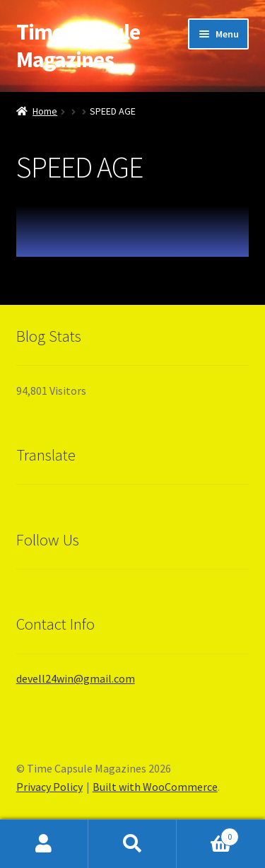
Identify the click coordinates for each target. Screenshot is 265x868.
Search (132, 844)
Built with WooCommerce (155, 787)
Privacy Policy (49, 787)
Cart (208, 834)
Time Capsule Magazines (78, 46)
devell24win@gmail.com (76, 678)
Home (45, 111)
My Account (44, 844)
